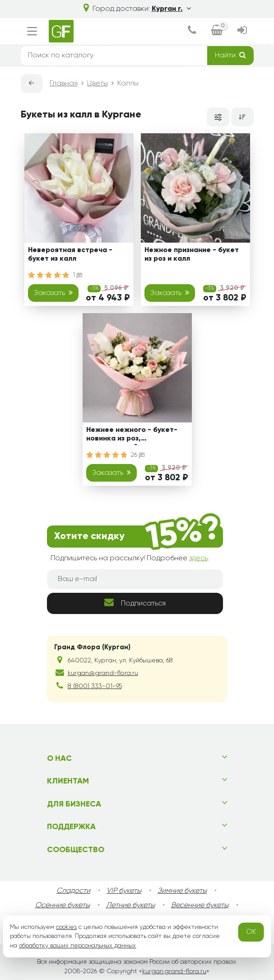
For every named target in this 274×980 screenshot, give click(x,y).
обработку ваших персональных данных (77, 946)
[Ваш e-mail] (135, 579)
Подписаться (135, 603)
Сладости (73, 891)
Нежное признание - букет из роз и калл (192, 255)
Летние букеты (130, 905)
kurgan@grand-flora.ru (103, 673)
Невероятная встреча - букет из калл (70, 255)
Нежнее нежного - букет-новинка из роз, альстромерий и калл (132, 436)
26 (138, 455)
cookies (66, 927)
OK (251, 932)
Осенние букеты (63, 905)
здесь (198, 558)
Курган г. (171, 9)
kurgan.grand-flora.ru (174, 971)
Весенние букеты (200, 905)
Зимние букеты (182, 891)
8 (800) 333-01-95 (95, 686)
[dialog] (192, 31)
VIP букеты (124, 891)
